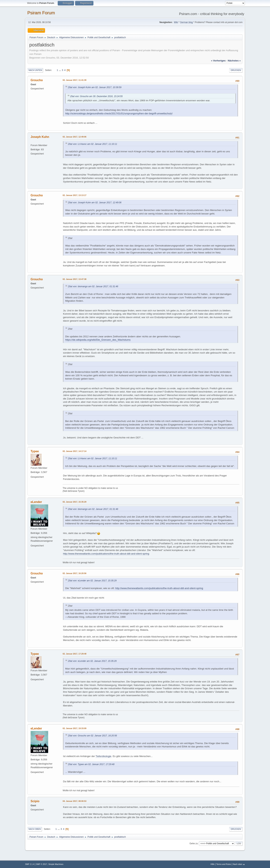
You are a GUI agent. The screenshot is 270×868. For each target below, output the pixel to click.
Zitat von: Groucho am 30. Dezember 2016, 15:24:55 (96, 96)
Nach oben (35, 829)
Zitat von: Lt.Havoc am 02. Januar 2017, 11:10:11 (93, 144)
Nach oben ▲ (239, 864)
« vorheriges (218, 61)
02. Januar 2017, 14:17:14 (74, 451)
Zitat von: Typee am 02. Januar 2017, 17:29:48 (91, 764)
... (60, 70)
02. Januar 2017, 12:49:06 (74, 137)
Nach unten (35, 70)
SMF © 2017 (42, 864)
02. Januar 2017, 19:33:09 (74, 728)
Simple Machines (56, 864)
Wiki (176, 22)
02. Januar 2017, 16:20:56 (74, 573)
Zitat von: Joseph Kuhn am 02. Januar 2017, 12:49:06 (95, 203)
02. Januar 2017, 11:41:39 (74, 80)
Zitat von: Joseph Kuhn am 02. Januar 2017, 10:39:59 (95, 87)
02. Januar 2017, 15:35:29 (74, 502)
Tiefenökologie (103, 756)
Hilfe (212, 864)
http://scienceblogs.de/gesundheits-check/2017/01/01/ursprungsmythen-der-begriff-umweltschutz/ (119, 113)
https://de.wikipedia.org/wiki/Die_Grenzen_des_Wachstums (98, 340)
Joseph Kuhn (40, 137)
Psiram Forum (41, 13)
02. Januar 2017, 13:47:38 (74, 279)
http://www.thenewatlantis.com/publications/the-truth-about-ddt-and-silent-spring (106, 554)
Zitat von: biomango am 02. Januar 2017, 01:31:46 (93, 286)
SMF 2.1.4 (30, 864)
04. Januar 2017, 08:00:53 (74, 801)
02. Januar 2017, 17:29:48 (74, 654)
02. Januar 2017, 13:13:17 (74, 195)
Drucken (236, 70)
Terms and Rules (224, 864)
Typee (35, 451)
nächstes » (234, 61)
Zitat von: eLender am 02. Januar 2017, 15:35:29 (92, 581)
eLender (36, 502)
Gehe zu (194, 844)
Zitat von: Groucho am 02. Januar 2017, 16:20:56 (92, 736)
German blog (186, 22)
